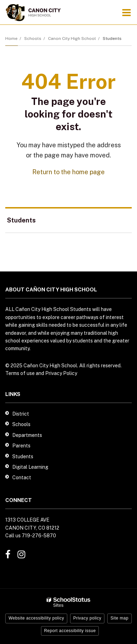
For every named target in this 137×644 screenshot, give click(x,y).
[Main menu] (126, 12)
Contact (22, 477)
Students (112, 38)
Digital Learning (30, 467)
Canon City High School (72, 38)
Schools (33, 38)
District (21, 414)
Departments (27, 435)
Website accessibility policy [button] (36, 618)
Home (11, 38)
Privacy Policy (61, 373)
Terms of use (20, 373)
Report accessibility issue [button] (70, 631)
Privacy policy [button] (87, 618)
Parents (21, 446)
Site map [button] (119, 618)
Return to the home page (68, 172)
